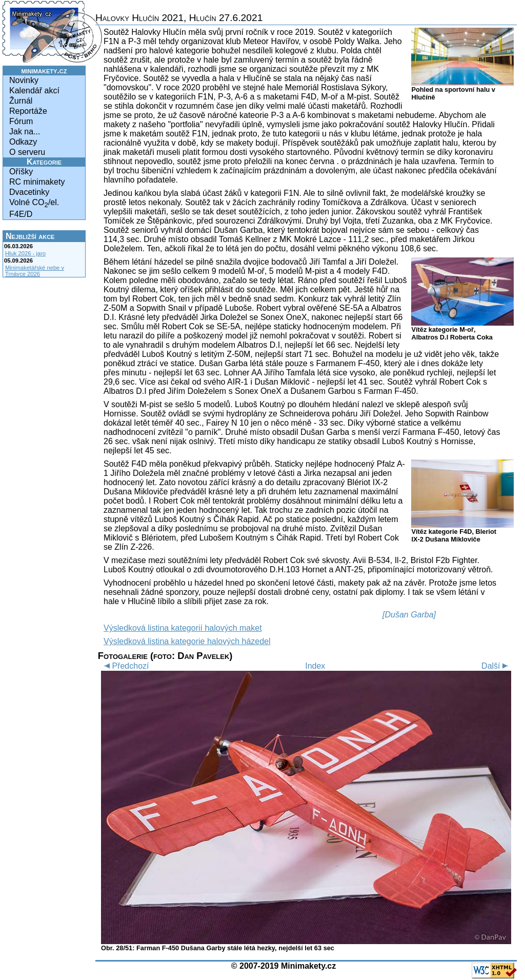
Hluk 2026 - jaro (25, 253)
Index (315, 666)
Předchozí (125, 666)
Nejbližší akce (30, 236)
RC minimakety (37, 182)
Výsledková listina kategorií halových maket (183, 628)
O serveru (27, 152)
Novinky (24, 80)
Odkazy (23, 142)
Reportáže (28, 111)
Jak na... (25, 132)
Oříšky (21, 172)
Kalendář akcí (34, 91)
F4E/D (21, 214)
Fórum (21, 121)
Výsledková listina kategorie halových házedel (187, 641)
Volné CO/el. (34, 203)
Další (496, 666)
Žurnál (21, 101)
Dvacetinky (29, 192)
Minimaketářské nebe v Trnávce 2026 (35, 271)
